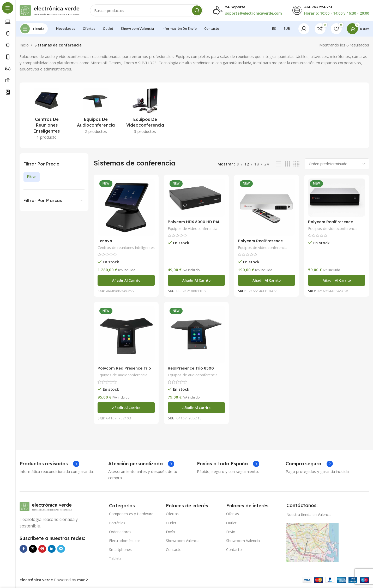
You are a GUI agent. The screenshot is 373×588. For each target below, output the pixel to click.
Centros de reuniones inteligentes (126, 248)
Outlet (171, 523)
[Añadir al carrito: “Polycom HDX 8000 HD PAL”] (196, 280)
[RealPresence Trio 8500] (196, 334)
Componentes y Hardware (131, 514)
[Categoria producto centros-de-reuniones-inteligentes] (47, 115)
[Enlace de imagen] (46, 506)
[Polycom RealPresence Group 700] (337, 198)
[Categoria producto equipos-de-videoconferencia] (145, 112)
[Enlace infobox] (49, 464)
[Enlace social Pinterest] (42, 549)
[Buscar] (146, 10)
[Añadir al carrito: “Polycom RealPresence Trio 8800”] (126, 408)
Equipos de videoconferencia (192, 228)
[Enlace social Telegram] (61, 549)
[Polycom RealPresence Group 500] (266, 207)
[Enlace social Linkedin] (52, 549)
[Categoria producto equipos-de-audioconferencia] (96, 112)
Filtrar (32, 177)
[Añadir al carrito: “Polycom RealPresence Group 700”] (337, 280)
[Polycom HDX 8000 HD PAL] (196, 198)
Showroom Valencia (183, 541)
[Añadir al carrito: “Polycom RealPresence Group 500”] (266, 280)
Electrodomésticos (125, 541)
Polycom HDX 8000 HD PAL (194, 222)
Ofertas (172, 514)
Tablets (115, 558)
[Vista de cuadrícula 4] (296, 164)
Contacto (174, 550)
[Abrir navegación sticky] (34, 29)
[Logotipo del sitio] (50, 10)
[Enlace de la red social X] (33, 549)
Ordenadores (120, 532)
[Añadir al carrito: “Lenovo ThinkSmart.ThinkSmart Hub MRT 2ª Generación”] (126, 280)
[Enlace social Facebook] (23, 549)
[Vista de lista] (279, 164)
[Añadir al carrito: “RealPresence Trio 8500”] (196, 408)
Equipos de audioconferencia (122, 375)
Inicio (24, 45)
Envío (170, 532)
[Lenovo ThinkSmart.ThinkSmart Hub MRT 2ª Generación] (126, 207)
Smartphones (120, 550)
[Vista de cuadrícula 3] (287, 164)
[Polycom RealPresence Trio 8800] (126, 334)
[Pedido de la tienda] (337, 164)
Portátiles (117, 523)
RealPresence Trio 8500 (191, 368)
